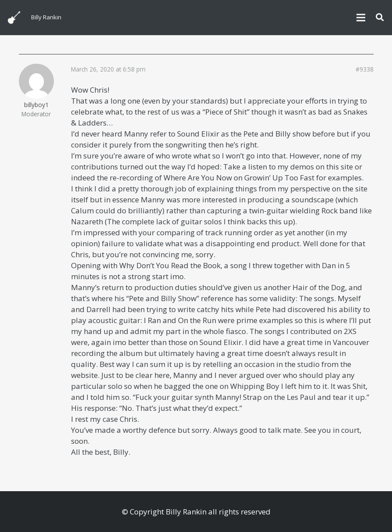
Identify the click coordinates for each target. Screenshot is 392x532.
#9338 (365, 69)
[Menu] (361, 18)
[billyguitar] (14, 18)
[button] (380, 18)
